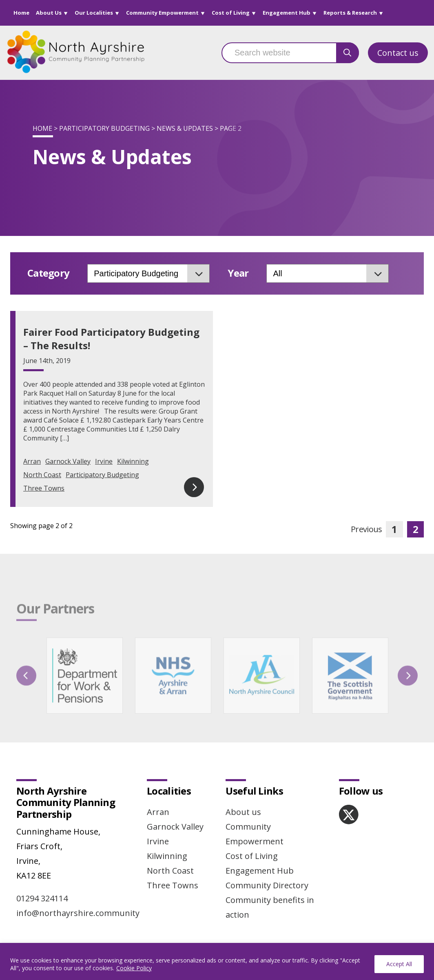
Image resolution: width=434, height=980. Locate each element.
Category (48, 273)
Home (21, 13)
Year (238, 273)
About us (243, 812)
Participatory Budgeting (104, 128)
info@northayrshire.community (78, 913)
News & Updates (185, 128)
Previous (366, 529)
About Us (49, 13)
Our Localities (94, 13)
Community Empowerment (162, 13)
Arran (32, 461)
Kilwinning (133, 461)
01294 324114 (42, 898)
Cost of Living (231, 13)
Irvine (104, 461)
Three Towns (44, 488)
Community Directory (267, 885)
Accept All (399, 964)
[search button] (348, 53)
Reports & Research (350, 13)
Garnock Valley (68, 461)
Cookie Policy (134, 968)
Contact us (398, 53)
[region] (217, 961)
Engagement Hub (287, 13)
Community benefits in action (270, 907)
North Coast (42, 475)
